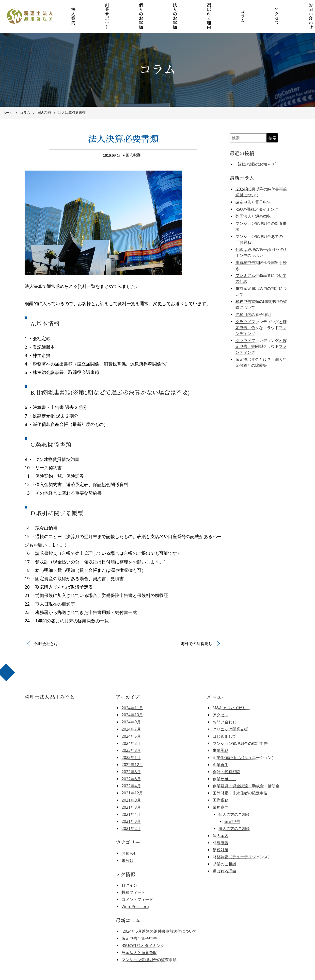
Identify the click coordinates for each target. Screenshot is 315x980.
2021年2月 (131, 812)
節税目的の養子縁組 (253, 298)
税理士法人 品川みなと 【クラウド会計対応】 (159, 974)
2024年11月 (132, 691)
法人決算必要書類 (72, 96)
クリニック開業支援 (230, 712)
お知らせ (129, 837)
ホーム (8, 96)
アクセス (269, 8)
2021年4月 (131, 798)
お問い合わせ (224, 705)
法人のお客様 (176, 8)
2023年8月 (131, 734)
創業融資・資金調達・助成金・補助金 (246, 769)
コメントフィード (137, 883)
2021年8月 (131, 790)
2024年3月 (131, 727)
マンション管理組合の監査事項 (149, 943)
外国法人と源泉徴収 (253, 200)
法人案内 (83, 8)
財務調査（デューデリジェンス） (242, 840)
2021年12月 (132, 776)
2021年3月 (131, 805)
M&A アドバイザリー (231, 691)
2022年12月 (132, 748)
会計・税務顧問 (226, 755)
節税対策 (220, 833)
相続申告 (220, 826)
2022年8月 (131, 755)
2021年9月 (131, 783)
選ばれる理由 (207, 8)
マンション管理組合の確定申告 (240, 727)
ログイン (129, 869)
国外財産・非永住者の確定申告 (240, 776)
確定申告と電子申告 (253, 185)
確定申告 (232, 805)
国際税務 (220, 783)
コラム (238, 8)
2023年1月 (131, 741)
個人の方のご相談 (234, 798)
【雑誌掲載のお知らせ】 (257, 148)
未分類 (127, 844)
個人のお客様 (145, 8)
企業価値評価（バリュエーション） (244, 741)
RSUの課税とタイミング (257, 192)
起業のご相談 (224, 847)
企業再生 (220, 748)
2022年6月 (131, 762)
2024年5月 (131, 719)
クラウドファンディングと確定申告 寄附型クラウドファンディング (261, 330)
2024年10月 (132, 698)
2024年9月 (131, 705)
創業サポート (114, 8)
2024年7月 (131, 712)
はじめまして (224, 719)
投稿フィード (133, 875)
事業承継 (220, 734)
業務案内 (220, 790)
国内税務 (44, 96)
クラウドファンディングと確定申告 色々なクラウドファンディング (261, 311)
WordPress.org (135, 890)
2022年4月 (131, 769)
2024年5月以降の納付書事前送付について (159, 915)
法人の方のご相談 (234, 812)
